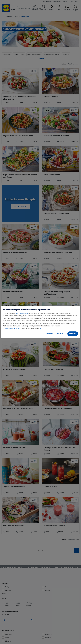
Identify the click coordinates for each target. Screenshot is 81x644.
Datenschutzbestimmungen (12, 328)
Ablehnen (50, 334)
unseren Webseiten (22, 313)
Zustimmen (73, 334)
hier (40, 328)
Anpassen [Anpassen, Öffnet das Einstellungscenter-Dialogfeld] (60, 334)
